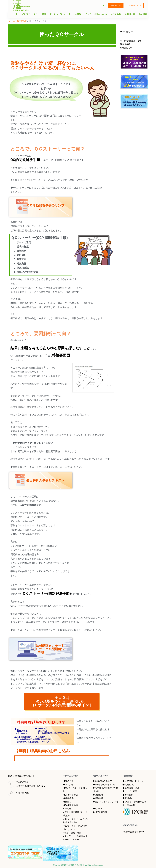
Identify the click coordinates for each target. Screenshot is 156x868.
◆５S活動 (68, 784)
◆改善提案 (68, 798)
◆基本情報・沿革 (131, 788)
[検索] (104, 6)
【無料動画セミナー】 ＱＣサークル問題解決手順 (42, 649)
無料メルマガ (101, 14)
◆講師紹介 (128, 798)
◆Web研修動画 (70, 805)
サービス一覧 (58, 14)
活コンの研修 (75, 14)
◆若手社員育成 (71, 795)
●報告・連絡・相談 (72, 833)
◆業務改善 (68, 781)
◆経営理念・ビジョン (133, 781)
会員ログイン (135, 5)
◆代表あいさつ (130, 784)
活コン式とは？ (23, 14)
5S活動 (123, 44)
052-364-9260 (23, 793)
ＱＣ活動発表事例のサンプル (41, 207)
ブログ (88, 14)
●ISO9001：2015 (71, 840)
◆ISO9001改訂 (100, 812)
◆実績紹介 (128, 795)
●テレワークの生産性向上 (75, 836)
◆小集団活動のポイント (104, 784)
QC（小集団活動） (129, 41)
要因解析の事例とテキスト (41, 480)
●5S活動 (67, 808)
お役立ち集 (116, 14)
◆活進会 (67, 802)
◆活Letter (98, 808)
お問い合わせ (116, 5)
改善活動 (124, 48)
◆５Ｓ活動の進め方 (102, 781)
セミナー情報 (40, 14)
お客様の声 (130, 14)
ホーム (12, 21)
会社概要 (143, 14)
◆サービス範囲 (130, 791)
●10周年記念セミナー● (133, 832)
